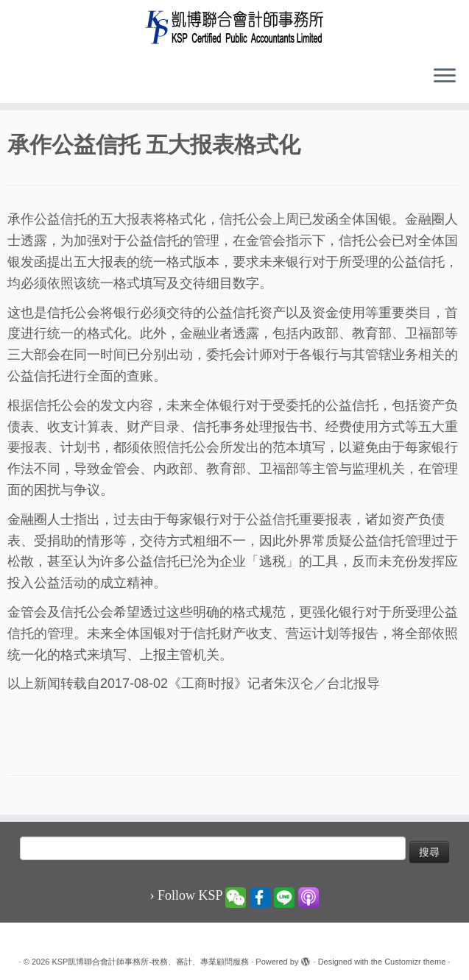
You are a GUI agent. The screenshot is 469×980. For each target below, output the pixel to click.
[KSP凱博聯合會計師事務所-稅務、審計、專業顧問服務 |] (235, 27)
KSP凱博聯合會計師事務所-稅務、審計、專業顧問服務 (150, 962)
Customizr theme (415, 962)
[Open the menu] (445, 77)
